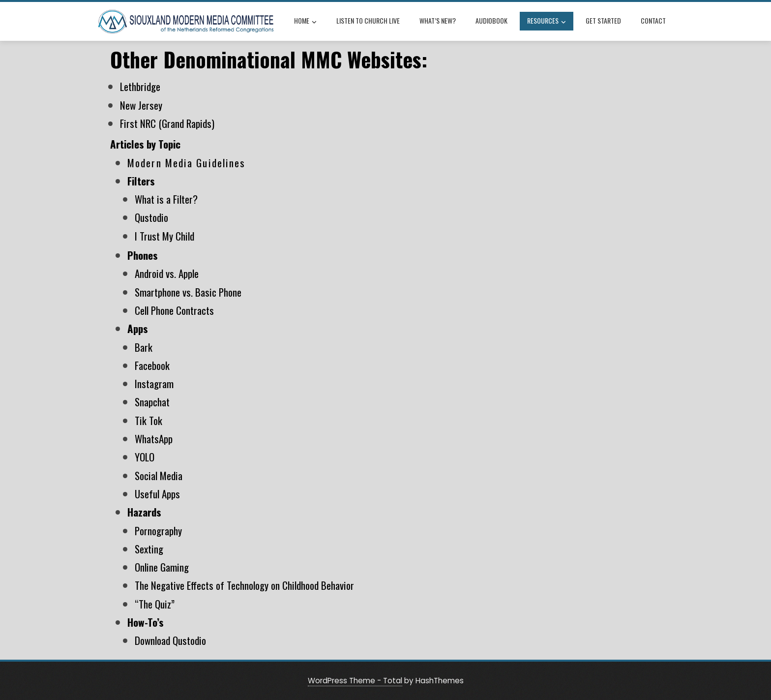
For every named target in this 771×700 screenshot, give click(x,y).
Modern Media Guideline (184, 163)
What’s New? (438, 20)
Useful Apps (157, 494)
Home (305, 22)
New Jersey (141, 105)
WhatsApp (154, 439)
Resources (547, 22)
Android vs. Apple (167, 273)
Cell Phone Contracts (174, 310)
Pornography (158, 531)
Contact (653, 20)
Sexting (149, 549)
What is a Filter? (166, 199)
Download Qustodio (170, 640)
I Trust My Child (164, 236)
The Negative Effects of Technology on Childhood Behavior (244, 585)
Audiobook (491, 20)
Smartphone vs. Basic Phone (188, 292)
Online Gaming (162, 567)
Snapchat (152, 402)
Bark (144, 347)
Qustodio (151, 217)
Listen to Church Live (368, 20)
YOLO (145, 457)
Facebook (152, 365)
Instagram (154, 383)
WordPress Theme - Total (355, 681)
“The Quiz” (155, 604)
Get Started (603, 20)
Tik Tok (148, 420)
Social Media (159, 475)
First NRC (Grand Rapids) (167, 123)
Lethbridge (140, 86)
